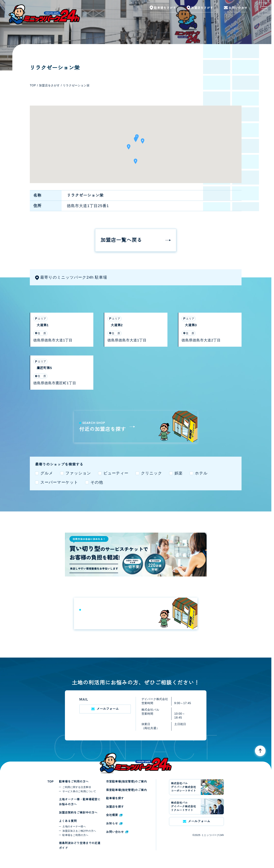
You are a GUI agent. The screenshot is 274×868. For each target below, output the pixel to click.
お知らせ (114, 823)
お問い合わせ (117, 832)
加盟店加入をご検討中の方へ (79, 831)
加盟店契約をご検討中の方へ (78, 813)
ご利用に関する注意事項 (77, 787)
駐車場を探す (115, 798)
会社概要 (114, 815)
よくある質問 (68, 821)
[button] (136, 141)
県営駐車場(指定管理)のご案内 (126, 790)
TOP (51, 782)
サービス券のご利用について (79, 791)
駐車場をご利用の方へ (74, 782)
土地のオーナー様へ (74, 826)
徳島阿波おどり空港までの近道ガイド (80, 846)
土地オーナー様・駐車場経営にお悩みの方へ (80, 802)
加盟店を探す (115, 807)
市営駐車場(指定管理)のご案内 (126, 782)
